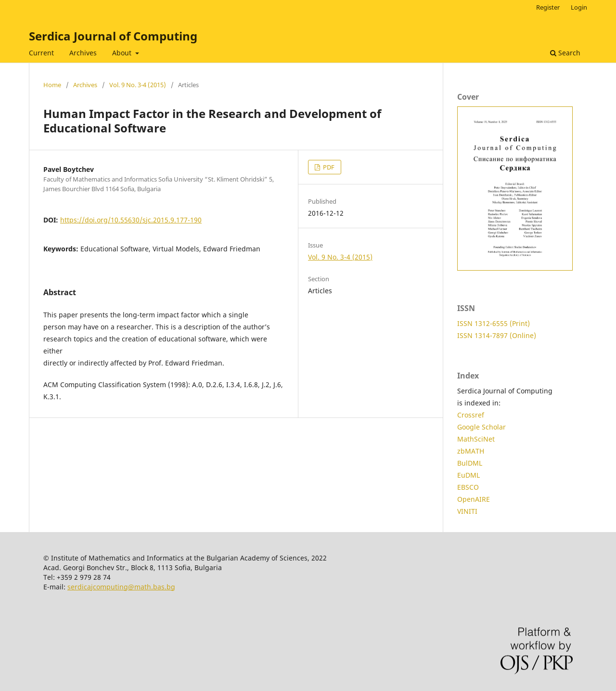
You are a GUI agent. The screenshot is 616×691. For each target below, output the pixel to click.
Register (548, 7)
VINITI (467, 511)
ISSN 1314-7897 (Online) (497, 335)
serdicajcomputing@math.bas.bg (121, 587)
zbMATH (471, 451)
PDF (328, 167)
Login (579, 7)
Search (565, 53)
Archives (83, 53)
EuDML (468, 475)
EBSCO (468, 487)
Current (41, 53)
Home (52, 85)
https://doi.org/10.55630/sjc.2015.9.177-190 (131, 220)
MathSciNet (476, 439)
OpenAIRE (474, 499)
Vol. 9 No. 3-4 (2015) (138, 85)
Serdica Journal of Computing (113, 36)
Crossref (471, 415)
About (123, 53)
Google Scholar (481, 427)
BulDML (470, 463)
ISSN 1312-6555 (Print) (494, 323)
